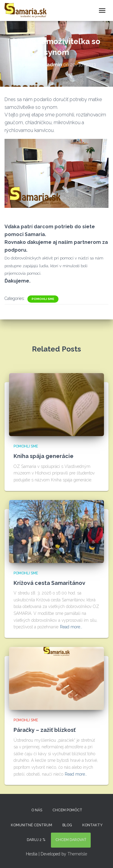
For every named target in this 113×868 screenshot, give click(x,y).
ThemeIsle (77, 854)
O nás (37, 810)
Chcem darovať (71, 840)
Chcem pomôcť (67, 810)
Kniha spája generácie (44, 456)
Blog (67, 825)
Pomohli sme (43, 299)
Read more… (71, 627)
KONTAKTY (92, 825)
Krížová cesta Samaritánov (49, 583)
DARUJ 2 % (36, 840)
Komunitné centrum (31, 825)
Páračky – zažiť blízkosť (45, 730)
